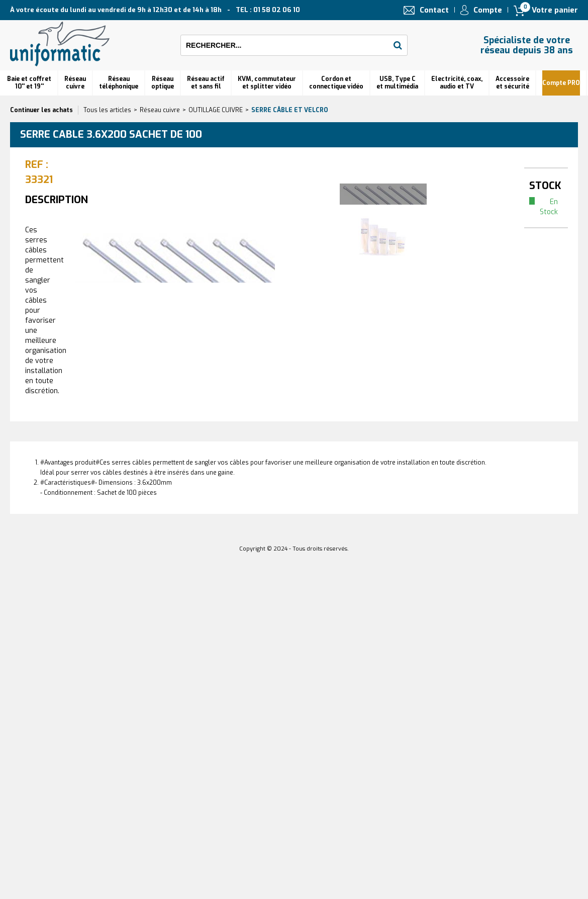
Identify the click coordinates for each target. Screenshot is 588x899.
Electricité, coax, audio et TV (457, 83)
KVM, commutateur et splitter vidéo (267, 83)
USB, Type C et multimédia (397, 83)
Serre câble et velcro (290, 110)
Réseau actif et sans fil (206, 83)
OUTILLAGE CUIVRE (216, 110)
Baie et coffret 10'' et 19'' (29, 83)
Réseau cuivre (75, 83)
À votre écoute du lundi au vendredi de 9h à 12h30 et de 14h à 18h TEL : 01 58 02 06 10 (155, 10)
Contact (434, 10)
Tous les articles (107, 110)
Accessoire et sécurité (512, 83)
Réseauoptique (163, 83)
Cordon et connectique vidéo (336, 83)
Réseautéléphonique (119, 83)
